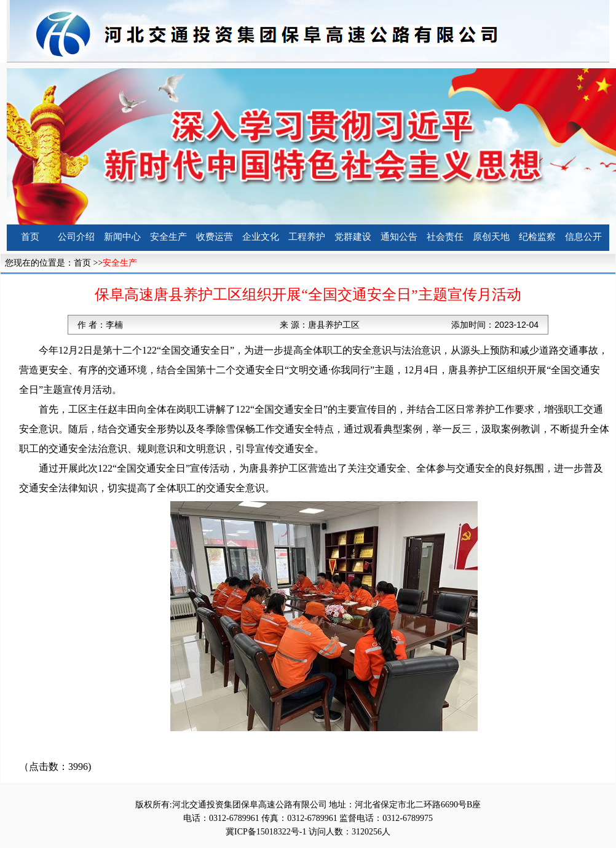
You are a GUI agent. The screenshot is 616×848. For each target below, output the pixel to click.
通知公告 (399, 237)
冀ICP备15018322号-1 (266, 832)
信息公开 (583, 237)
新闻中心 (122, 237)
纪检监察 (537, 237)
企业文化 (261, 237)
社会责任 (445, 237)
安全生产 (168, 237)
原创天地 (491, 237)
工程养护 (307, 237)
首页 (30, 237)
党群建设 (353, 237)
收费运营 (215, 237)
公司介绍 (76, 237)
